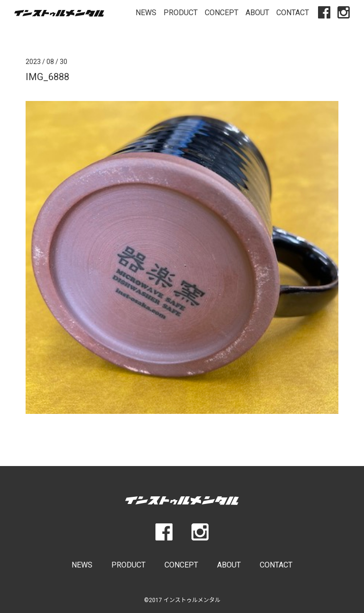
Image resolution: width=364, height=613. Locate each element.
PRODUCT (181, 13)
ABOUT (257, 13)
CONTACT (293, 13)
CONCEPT (222, 13)
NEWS (146, 13)
